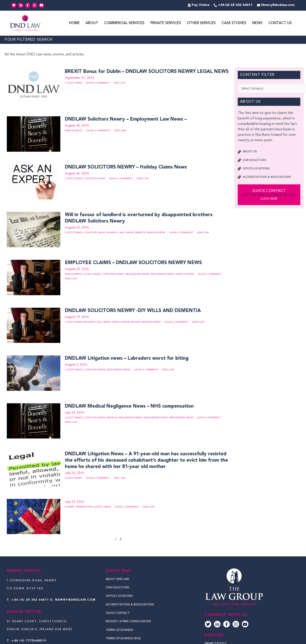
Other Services (201, 23)
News (257, 23)
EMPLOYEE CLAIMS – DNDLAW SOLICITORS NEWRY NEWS (131, 263)
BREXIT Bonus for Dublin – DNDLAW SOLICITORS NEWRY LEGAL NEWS (144, 72)
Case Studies (234, 23)
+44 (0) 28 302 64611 (30, 600)
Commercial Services (124, 23)
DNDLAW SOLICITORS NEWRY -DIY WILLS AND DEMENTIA (130, 311)
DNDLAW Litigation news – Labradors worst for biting (126, 359)
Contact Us (280, 23)
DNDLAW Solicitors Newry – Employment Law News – (125, 120)
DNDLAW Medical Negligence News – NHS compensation (128, 407)
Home (74, 23)
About (92, 23)
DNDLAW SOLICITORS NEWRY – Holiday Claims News (125, 168)
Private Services (166, 23)
